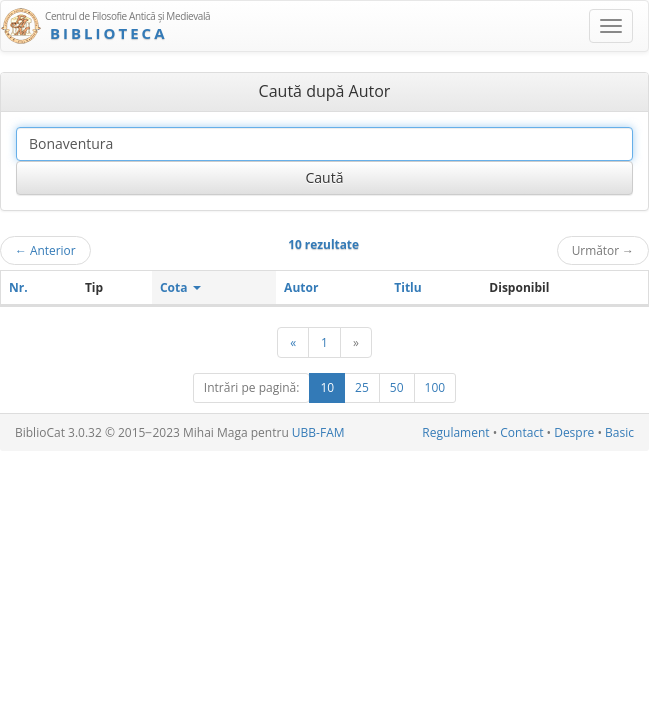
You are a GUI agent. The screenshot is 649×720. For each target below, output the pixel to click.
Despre (574, 432)
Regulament (455, 432)
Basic (619, 432)
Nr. (18, 287)
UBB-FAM (318, 432)
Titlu (407, 287)
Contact (521, 432)
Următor (603, 250)
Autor (301, 287)
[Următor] (356, 342)
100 (435, 387)
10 (327, 387)
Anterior (45, 250)
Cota (180, 287)
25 (362, 387)
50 (397, 387)
